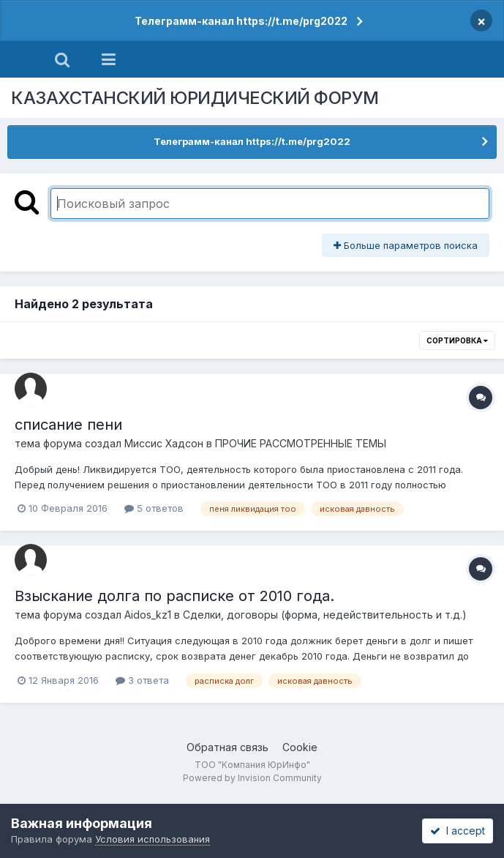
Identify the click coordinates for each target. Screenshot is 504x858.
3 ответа (142, 680)
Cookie (300, 747)
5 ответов (154, 508)
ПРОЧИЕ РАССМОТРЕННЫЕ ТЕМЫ (301, 443)
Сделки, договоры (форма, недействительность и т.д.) (325, 615)
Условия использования (153, 839)
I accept (458, 831)
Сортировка (457, 340)
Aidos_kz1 (148, 615)
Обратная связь (227, 747)
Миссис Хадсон (164, 443)
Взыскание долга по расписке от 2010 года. (174, 596)
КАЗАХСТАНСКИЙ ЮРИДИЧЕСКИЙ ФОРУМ (195, 98)
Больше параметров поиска (406, 245)
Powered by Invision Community (252, 778)
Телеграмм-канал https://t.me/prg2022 (241, 21)
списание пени (68, 425)
